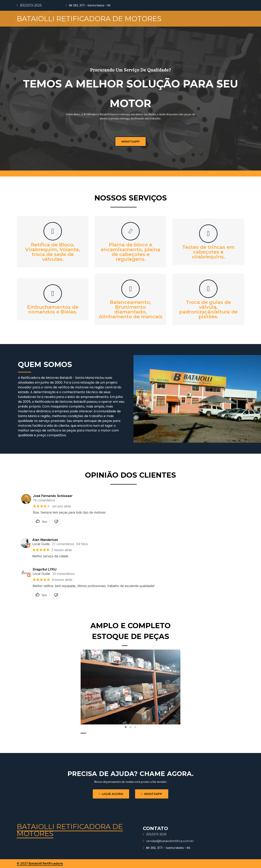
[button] (126, 727)
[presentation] (84, 690)
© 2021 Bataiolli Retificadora (40, 864)
